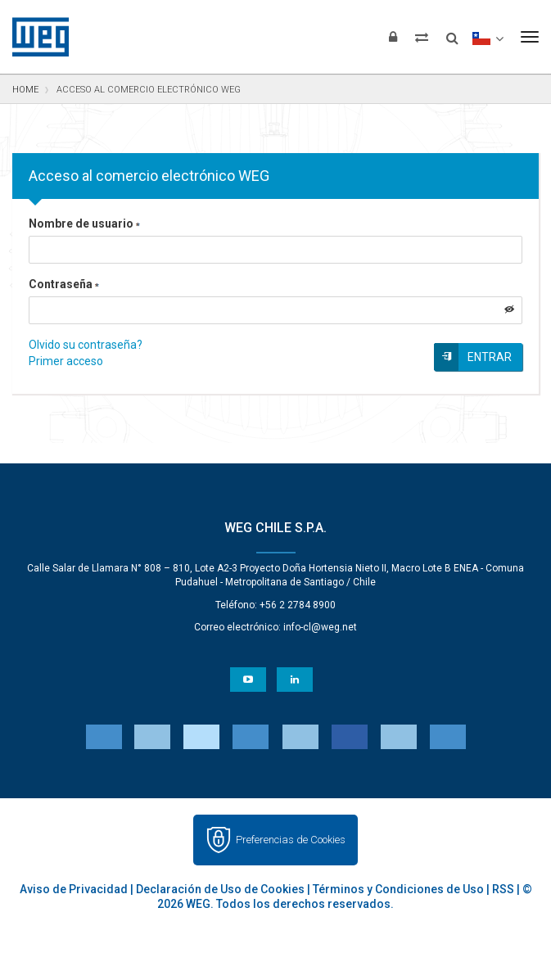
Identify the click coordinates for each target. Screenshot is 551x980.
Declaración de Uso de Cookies (220, 889)
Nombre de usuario (84, 224)
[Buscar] (452, 33)
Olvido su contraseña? (86, 345)
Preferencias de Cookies (291, 840)
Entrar (490, 357)
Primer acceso (66, 361)
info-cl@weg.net (320, 627)
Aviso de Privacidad (74, 889)
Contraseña (64, 284)
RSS (503, 889)
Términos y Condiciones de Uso (398, 889)
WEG (35, 37)
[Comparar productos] (422, 37)
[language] (488, 37)
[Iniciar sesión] (393, 37)
